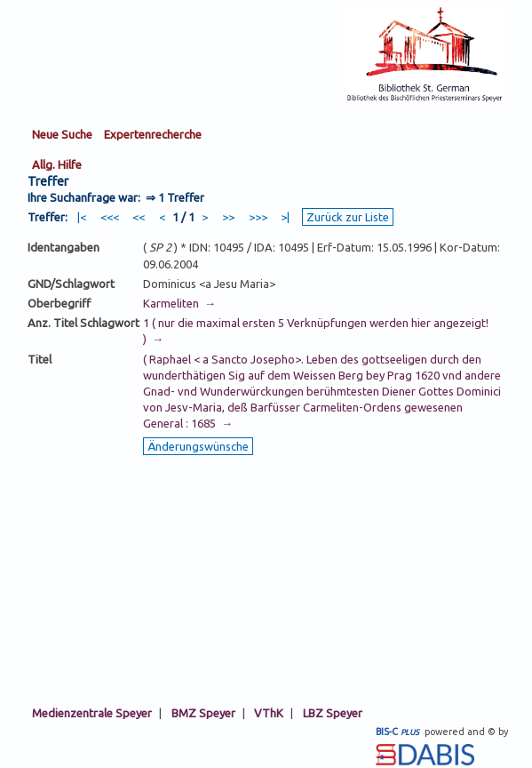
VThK (269, 713)
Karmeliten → (179, 303)
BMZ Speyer (203, 713)
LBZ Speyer (333, 713)
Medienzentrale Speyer (92, 713)
